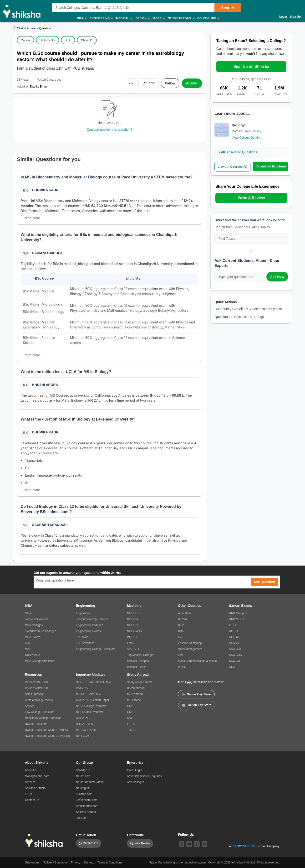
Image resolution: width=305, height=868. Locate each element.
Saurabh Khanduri (50, 525)
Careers (30, 782)
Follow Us (186, 835)
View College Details (246, 138)
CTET (233, 625)
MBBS (182, 667)
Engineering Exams (88, 631)
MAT (28, 649)
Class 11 (87, 40)
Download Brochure (271, 166)
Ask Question (264, 582)
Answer (192, 83)
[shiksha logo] (45, 840)
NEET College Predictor (91, 706)
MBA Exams (33, 637)
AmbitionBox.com (87, 806)
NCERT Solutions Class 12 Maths (46, 730)
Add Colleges (135, 782)
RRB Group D (238, 613)
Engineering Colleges (90, 625)
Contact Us (32, 800)
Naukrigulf (82, 788)
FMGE (131, 643)
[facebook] (197, 844)
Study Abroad (181, 18)
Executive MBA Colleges (41, 631)
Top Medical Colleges (141, 655)
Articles (30, 706)
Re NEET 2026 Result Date (94, 682)
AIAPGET (133, 649)
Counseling (208, 18)
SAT (130, 718)
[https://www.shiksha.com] (15, 28)
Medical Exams (137, 667)
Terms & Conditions (110, 863)
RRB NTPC (236, 619)
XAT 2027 (82, 688)
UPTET (234, 631)
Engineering (101, 18)
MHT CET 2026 (86, 730)
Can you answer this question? (109, 130)
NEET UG (133, 613)
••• (131, 83)
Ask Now (277, 277)
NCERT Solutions (36, 724)
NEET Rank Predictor (90, 712)
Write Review (142, 843)
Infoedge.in (83, 770)
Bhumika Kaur (45, 190)
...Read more (30, 218)
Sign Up (295, 17)
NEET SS (133, 625)
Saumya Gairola (47, 253)
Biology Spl (48, 40)
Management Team (37, 776)
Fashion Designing (190, 643)
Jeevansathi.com (87, 800)
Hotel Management (190, 649)
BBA (181, 631)
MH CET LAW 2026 (89, 694)
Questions (222, 317)
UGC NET (235, 637)
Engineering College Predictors (96, 649)
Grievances (32, 863)
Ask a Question (35, 694)
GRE (130, 706)
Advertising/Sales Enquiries (144, 776)
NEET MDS (134, 631)
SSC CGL (235, 649)
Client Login (135, 770)
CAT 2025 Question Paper (93, 700)
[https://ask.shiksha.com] (28, 28)
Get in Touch (86, 835)
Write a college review (39, 700)
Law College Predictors (40, 712)
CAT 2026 (82, 718)
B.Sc (68, 40)
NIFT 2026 (83, 736)
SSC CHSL (236, 655)
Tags (260, 317)
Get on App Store (197, 705)
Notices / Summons (55, 863)
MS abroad (134, 700)
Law (181, 655)
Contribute (135, 835)
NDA (232, 667)
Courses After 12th (37, 688)
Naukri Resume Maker (90, 782)
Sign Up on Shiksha (251, 66)
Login (283, 17)
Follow (170, 83)
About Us (31, 770)
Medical (124, 18)
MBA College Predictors (40, 661)
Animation (184, 613)
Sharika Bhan (38, 87)
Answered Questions (238, 152)
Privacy (75, 863)
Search (227, 8)
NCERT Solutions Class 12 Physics (47, 736)
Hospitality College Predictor (43, 718)
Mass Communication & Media (197, 661)
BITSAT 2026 (84, 724)
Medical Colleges (138, 661)
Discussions (243, 317)
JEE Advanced (85, 643)
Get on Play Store (196, 694)
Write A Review (251, 198)
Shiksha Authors (35, 788)
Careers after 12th (37, 682)
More (159, 18)
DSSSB (234, 643)
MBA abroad (135, 694)
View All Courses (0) (232, 167)
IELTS (131, 724)
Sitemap (89, 863)
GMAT (131, 712)
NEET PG (133, 619)
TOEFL (132, 730)
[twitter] (204, 844)
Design (142, 18)
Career (25, 40)
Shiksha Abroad (86, 812)
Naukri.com (83, 776)
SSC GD (234, 661)
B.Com (182, 619)
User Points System (267, 309)
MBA (81, 18)
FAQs (29, 794)
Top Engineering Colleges (92, 619)
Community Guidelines (231, 309)
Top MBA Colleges (37, 619)
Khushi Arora (45, 385)
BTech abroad (136, 688)
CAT (28, 643)
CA (180, 637)
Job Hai (81, 818)
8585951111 (91, 843)
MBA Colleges (34, 625)
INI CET (132, 637)
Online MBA (33, 655)
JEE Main (82, 637)
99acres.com (84, 794)
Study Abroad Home (140, 682)
